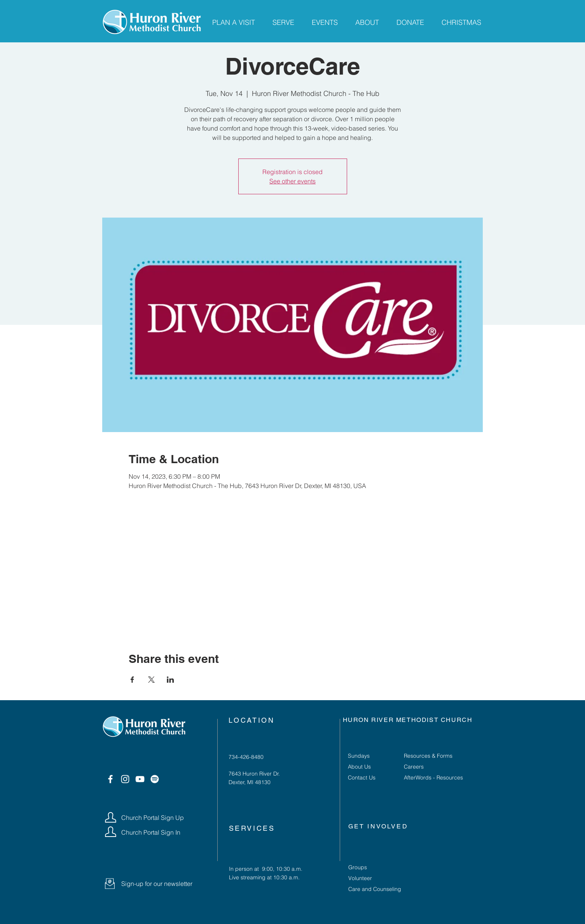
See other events (292, 181)
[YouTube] (140, 779)
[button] (110, 884)
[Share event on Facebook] (132, 680)
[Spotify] (155, 779)
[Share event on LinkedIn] (170, 680)
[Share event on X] (151, 680)
